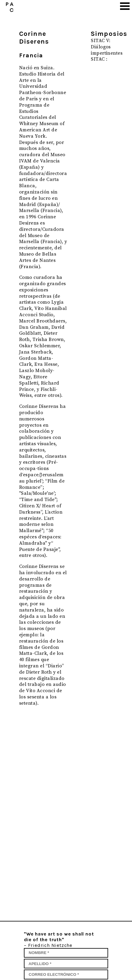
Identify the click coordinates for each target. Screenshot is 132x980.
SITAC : (99, 59)
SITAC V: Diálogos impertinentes (107, 47)
